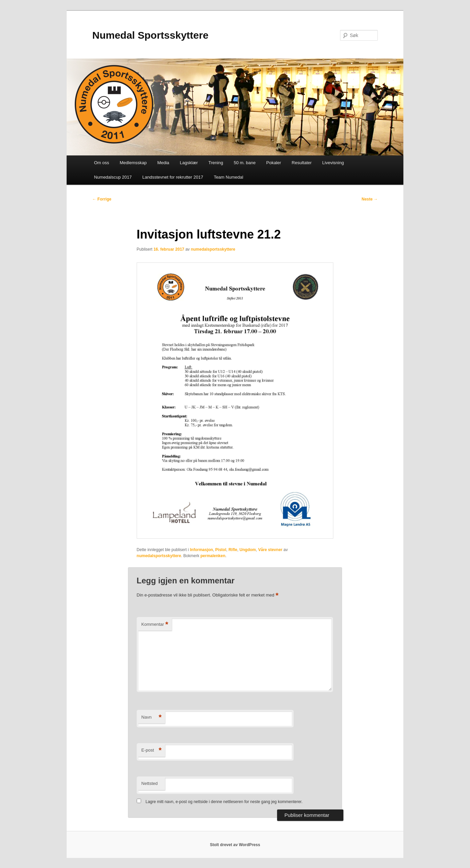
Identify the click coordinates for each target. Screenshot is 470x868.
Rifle (233, 550)
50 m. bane (245, 163)
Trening (216, 163)
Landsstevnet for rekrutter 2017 (173, 177)
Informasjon (202, 550)
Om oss (102, 163)
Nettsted (149, 783)
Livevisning (333, 163)
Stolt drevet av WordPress (235, 845)
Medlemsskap (133, 163)
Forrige (102, 199)
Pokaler (274, 163)
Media (163, 163)
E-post (152, 750)
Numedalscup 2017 (113, 177)
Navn (152, 717)
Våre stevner (270, 550)
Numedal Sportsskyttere (150, 35)
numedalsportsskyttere (213, 249)
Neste (370, 199)
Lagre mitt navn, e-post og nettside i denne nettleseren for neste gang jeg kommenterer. (224, 802)
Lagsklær (189, 163)
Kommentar (155, 625)
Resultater (301, 163)
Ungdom (248, 550)
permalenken (213, 556)
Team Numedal (228, 177)
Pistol (221, 550)
